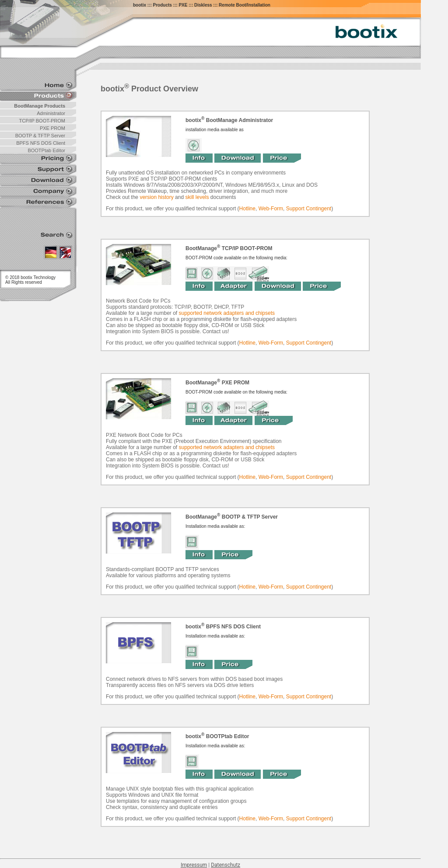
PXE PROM (52, 128)
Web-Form (271, 209)
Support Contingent (309, 209)
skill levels (197, 197)
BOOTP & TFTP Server (40, 136)
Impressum (194, 865)
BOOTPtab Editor (46, 150)
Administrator (51, 113)
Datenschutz (226, 865)
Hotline (247, 209)
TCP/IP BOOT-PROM (42, 121)
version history (156, 197)
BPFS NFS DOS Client (41, 143)
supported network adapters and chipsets (227, 313)
